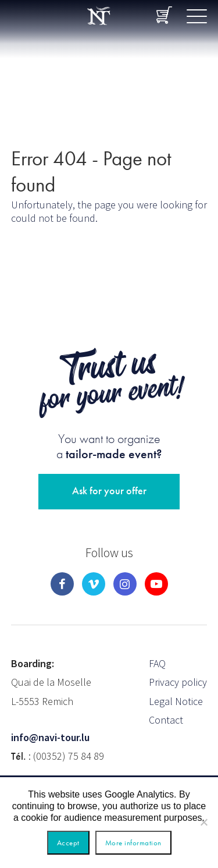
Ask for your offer (109, 490)
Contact (166, 720)
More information (133, 843)
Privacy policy (178, 682)
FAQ (157, 663)
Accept (68, 843)
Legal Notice (176, 701)
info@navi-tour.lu (50, 737)
